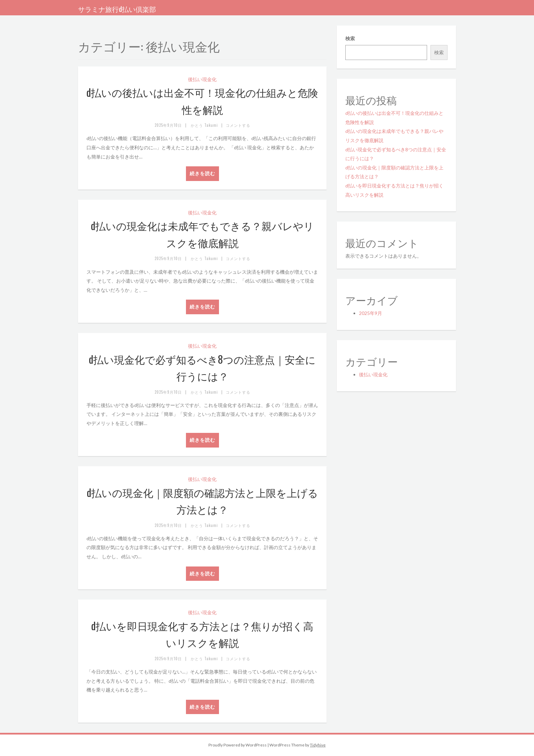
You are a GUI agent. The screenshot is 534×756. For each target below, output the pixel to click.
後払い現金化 (202, 79)
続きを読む (202, 173)
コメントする (238, 125)
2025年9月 (371, 313)
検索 (350, 38)
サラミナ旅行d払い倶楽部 (117, 9)
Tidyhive (318, 745)
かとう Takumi (204, 125)
